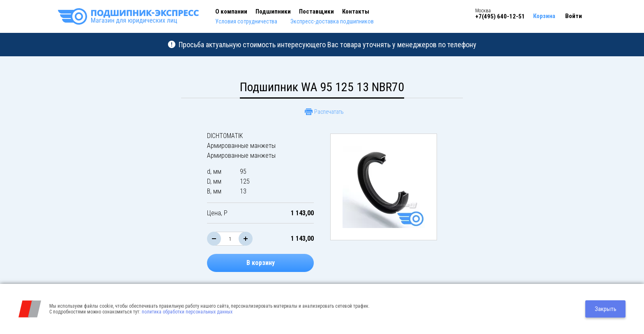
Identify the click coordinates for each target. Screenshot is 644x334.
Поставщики (316, 12)
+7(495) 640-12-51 (500, 16)
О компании (231, 12)
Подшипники (273, 12)
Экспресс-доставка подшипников (332, 21)
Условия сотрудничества (246, 21)
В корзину (261, 263)
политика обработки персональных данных (187, 312)
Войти (574, 16)
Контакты (356, 12)
